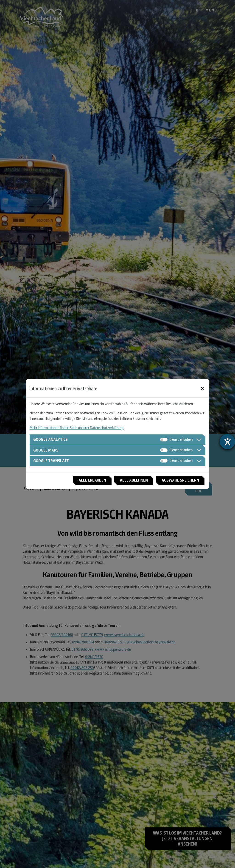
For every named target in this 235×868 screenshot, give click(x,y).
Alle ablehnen (134, 480)
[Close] (202, 388)
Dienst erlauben (181, 440)
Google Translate (51, 461)
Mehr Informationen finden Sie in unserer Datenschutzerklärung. (77, 428)
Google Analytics (50, 439)
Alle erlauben (92, 480)
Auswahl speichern (180, 480)
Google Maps (46, 450)
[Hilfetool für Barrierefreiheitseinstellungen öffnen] (227, 442)
